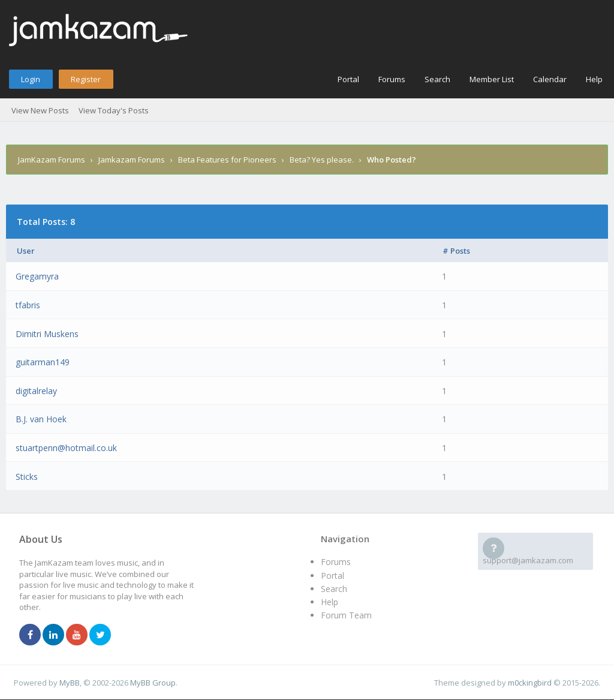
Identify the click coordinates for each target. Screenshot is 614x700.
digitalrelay (36, 391)
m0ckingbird (530, 683)
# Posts (456, 251)
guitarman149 (43, 362)
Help (594, 79)
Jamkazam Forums (132, 160)
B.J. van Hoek (41, 419)
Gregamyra (37, 276)
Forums (392, 79)
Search (437, 79)
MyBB (70, 683)
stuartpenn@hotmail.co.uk (66, 448)
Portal (348, 79)
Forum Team (346, 615)
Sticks (27, 477)
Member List (492, 79)
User (26, 251)
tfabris (28, 305)
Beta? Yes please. (322, 160)
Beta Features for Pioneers (227, 160)
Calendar (550, 79)
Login (31, 79)
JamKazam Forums (52, 160)
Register (86, 79)
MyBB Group (153, 683)
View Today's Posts (114, 110)
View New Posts (40, 110)
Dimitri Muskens (47, 334)
